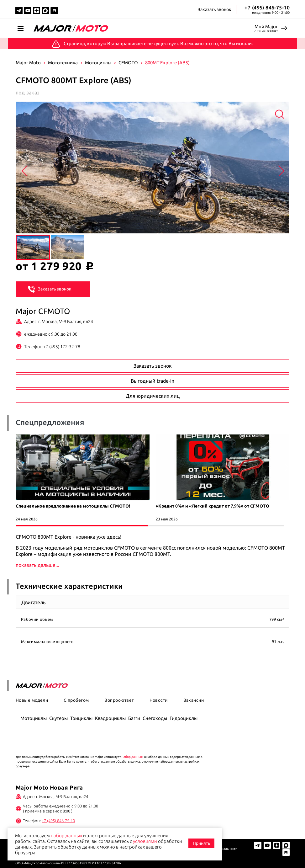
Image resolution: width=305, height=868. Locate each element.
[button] (287, 467)
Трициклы (81, 718)
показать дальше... (38, 565)
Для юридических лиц (153, 396)
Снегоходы (155, 718)
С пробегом (76, 700)
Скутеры (58, 718)
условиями (145, 841)
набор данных (132, 757)
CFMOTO (128, 63)
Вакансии (194, 700)
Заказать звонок (50, 289)
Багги (134, 718)
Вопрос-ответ (119, 700)
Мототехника (63, 63)
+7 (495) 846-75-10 (267, 8)
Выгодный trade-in (152, 381)
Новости (159, 700)
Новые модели (32, 700)
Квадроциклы (110, 718)
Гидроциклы (184, 718)
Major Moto (28, 63)
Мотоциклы (98, 63)
